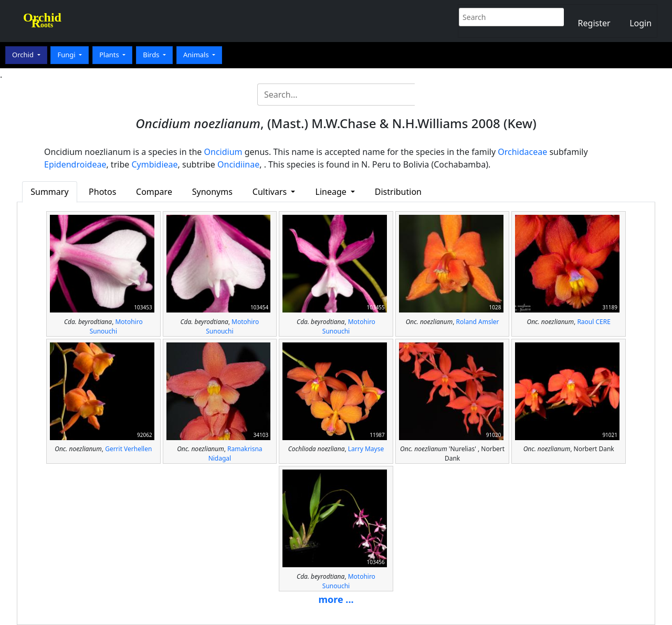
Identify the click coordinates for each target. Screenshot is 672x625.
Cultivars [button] (271, 192)
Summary (49, 192)
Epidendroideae (75, 164)
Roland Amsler (478, 322)
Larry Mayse (366, 449)
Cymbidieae (154, 164)
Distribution (398, 192)
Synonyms (212, 192)
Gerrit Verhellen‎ (128, 449)
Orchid (24, 55)
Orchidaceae (522, 152)
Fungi (67, 55)
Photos (102, 192)
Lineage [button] (332, 192)
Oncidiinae (238, 164)
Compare (154, 192)
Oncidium (223, 152)
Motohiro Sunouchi (116, 326)
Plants (110, 55)
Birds (152, 55)
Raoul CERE (594, 322)
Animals (197, 55)
